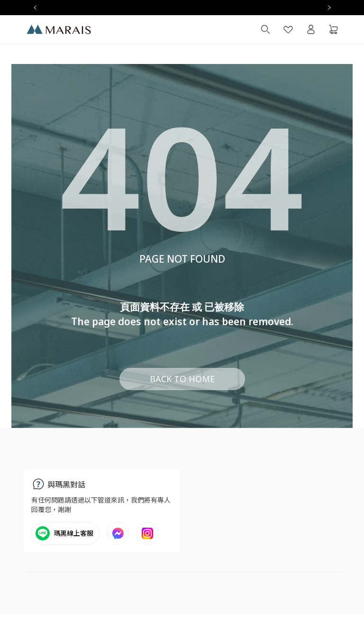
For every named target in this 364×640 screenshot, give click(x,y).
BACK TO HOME (182, 379)
